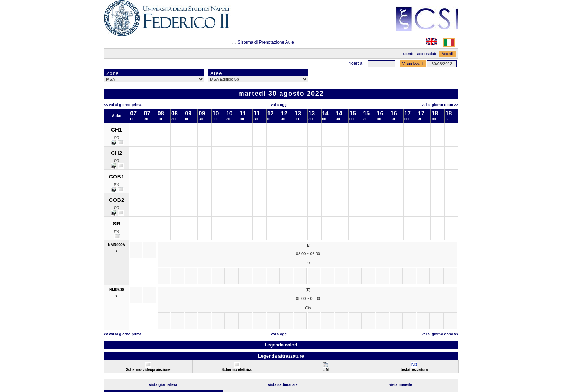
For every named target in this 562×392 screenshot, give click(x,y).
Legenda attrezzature (281, 356)
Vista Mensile (401, 385)
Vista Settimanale (283, 385)
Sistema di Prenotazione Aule (266, 42)
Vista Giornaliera (163, 385)
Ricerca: (356, 63)
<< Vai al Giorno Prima (123, 105)
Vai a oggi (279, 105)
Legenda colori (281, 345)
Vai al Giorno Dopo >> (440, 105)
